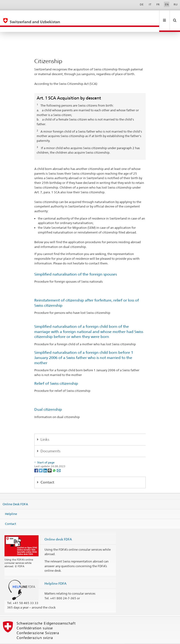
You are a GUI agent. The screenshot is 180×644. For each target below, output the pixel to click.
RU (176, 4)
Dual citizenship (48, 399)
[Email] (59, 460)
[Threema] (50, 460)
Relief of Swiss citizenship (56, 373)
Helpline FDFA (55, 573)
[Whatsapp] (55, 460)
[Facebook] (37, 460)
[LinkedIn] (46, 460)
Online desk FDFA (58, 529)
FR (158, 4)
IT (150, 4)
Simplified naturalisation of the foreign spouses (76, 264)
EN (167, 4)
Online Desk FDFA (15, 494)
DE (142, 4)
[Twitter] (41, 460)
